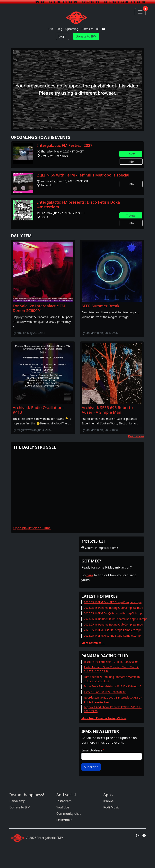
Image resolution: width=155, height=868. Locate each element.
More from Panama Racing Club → (104, 718)
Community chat (68, 814)
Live (51, 29)
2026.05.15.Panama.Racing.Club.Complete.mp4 (113, 608)
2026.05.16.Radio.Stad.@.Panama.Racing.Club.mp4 (116, 619)
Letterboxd (64, 820)
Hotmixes (87, 29)
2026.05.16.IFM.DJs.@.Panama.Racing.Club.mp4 (114, 613)
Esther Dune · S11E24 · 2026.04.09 (105, 692)
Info (131, 162)
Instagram (64, 801)
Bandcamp (17, 801)
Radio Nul (47, 185)
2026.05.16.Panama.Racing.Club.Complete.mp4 (113, 624)
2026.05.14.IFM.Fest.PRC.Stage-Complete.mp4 (113, 636)
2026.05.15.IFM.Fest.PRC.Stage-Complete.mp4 (113, 630)
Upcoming (72, 29)
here (90, 575)
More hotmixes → (93, 643)
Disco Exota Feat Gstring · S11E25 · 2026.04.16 (113, 686)
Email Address (92, 750)
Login (62, 36)
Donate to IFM (86, 36)
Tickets (131, 154)
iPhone (108, 801)
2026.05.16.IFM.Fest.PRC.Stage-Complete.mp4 (113, 602)
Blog (59, 29)
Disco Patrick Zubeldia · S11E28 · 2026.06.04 (111, 662)
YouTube (63, 807)
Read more (136, 436)
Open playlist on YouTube (32, 528)
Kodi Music (111, 807)
